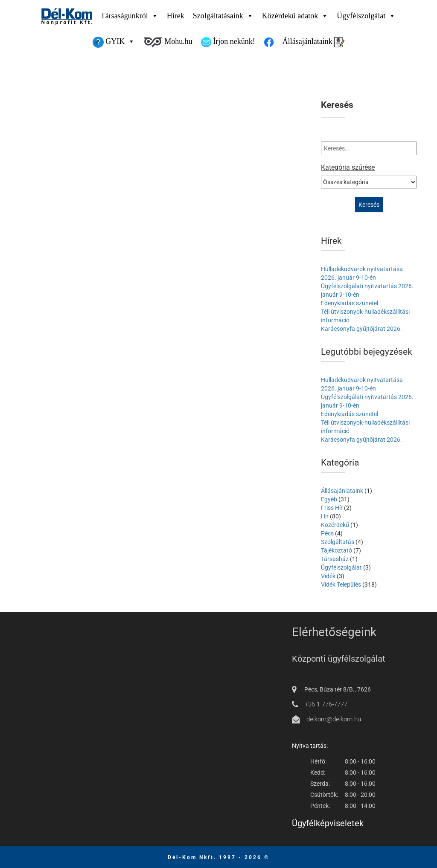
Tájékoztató (336, 550)
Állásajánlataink (313, 42)
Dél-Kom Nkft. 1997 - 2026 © (218, 857)
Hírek (176, 16)
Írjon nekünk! (228, 42)
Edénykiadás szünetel (350, 303)
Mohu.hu (168, 42)
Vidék (328, 576)
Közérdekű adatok (295, 16)
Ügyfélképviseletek (328, 823)
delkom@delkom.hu (334, 719)
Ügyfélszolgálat (366, 16)
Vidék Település (341, 584)
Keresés (337, 105)
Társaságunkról (130, 16)
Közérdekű (335, 525)
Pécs (327, 533)
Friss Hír (332, 508)
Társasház (335, 559)
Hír (325, 516)
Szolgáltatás (338, 542)
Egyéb (329, 499)
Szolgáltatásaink (223, 16)
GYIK (114, 41)
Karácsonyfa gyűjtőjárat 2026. (361, 329)
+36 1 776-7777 (326, 704)
